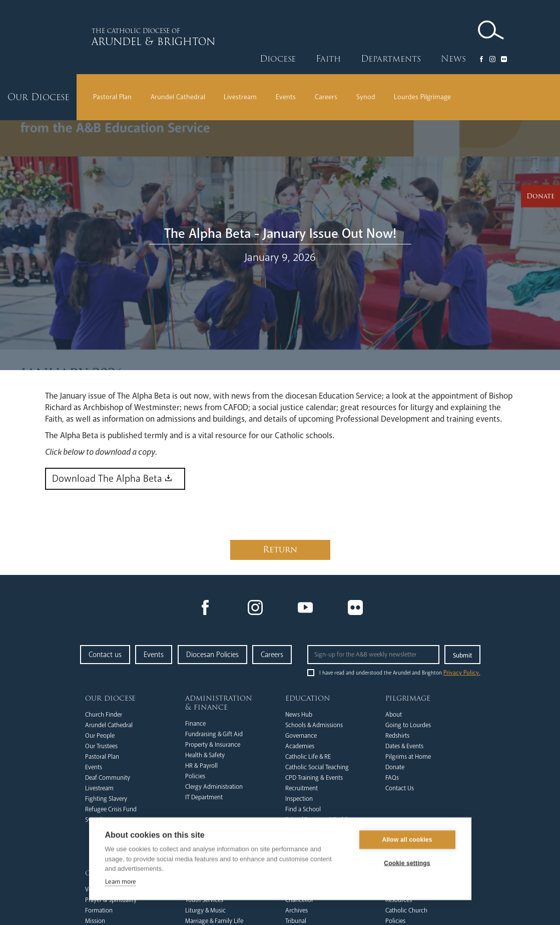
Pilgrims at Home (408, 757)
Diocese (278, 59)
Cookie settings (407, 864)
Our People (100, 736)
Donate (395, 767)
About (394, 715)
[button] (278, 59)
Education (308, 698)
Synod (366, 97)
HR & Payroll (201, 766)
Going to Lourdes (408, 725)
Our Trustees (101, 746)
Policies (195, 776)
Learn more (121, 882)
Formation (99, 910)
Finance (195, 724)
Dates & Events (404, 746)
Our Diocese (110, 698)
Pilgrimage (408, 698)
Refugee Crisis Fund (111, 809)
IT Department (204, 797)
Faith (328, 59)
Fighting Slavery (106, 799)
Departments (391, 59)
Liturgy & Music (205, 910)
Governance (301, 736)
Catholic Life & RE (308, 757)
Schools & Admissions (314, 725)
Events (286, 97)
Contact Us (400, 788)
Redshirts (397, 736)
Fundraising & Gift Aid (214, 734)
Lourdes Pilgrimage (422, 97)
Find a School (303, 809)
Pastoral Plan (112, 97)
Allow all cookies (407, 840)
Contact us (105, 655)
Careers (326, 97)
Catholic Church (406, 910)
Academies (300, 746)
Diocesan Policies (212, 655)
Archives (297, 910)
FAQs (392, 778)
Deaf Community (108, 778)
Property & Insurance (213, 745)
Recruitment (302, 788)
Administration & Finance (219, 703)
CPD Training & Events (314, 778)
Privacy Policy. (462, 673)
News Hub (299, 715)
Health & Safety (205, 755)
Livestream (240, 97)
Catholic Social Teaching (317, 767)
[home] (157, 37)
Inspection (299, 799)
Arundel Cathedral (178, 97)
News (453, 59)
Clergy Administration (214, 787)
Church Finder (104, 715)
